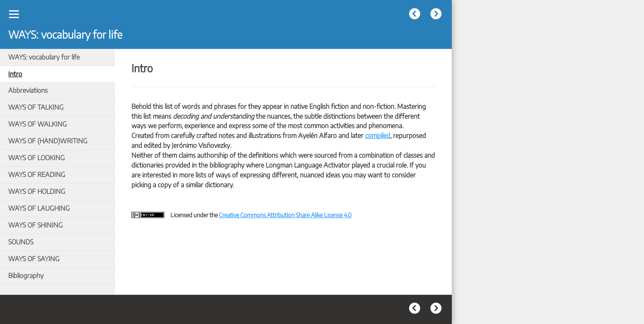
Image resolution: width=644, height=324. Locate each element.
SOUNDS (21, 242)
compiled (378, 136)
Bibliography (26, 276)
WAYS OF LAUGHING (39, 208)
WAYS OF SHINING (36, 225)
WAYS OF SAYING (34, 259)
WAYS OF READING (37, 175)
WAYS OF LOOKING (37, 158)
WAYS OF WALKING (38, 124)
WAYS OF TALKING (36, 107)
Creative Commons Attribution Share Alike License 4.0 (285, 215)
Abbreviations (28, 90)
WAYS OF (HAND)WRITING (48, 141)
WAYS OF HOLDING (37, 191)
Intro (15, 74)
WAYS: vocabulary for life (44, 57)
